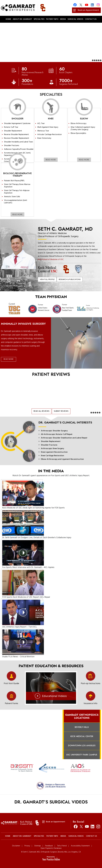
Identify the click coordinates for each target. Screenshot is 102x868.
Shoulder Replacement (13, 131)
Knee (51, 119)
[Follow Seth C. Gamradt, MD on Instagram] (98, 826)
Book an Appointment (88, 10)
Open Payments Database (51, 848)
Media (63, 19)
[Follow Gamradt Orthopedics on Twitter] (81, 5)
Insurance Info (91, 703)
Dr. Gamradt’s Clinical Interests (65, 422)
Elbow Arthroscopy (78, 124)
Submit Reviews (61, 411)
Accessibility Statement (80, 846)
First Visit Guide (11, 683)
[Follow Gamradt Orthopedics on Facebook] (75, 5)
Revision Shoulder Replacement (17, 138)
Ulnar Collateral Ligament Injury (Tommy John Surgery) (83, 128)
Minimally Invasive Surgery (23, 324)
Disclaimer (16, 846)
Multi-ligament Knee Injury (48, 127)
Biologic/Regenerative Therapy (18, 175)
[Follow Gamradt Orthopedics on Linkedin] (92, 5)
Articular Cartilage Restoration (50, 135)
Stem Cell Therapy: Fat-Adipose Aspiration (17, 192)
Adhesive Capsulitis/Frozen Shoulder (19, 149)
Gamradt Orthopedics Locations (82, 716)
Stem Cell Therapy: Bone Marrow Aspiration (17, 186)
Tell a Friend (62, 846)
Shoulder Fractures (12, 146)
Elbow (84, 119)
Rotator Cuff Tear (11, 127)
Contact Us (91, 19)
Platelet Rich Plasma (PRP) (14, 181)
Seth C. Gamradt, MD (65, 229)
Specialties (39, 19)
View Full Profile (47, 279)
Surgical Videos (75, 19)
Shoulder (17, 119)
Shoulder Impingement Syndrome (17, 124)
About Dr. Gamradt (22, 19)
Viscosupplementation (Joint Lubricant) (16, 202)
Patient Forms (11, 703)
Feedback (49, 846)
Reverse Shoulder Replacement (16, 135)
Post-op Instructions (91, 683)
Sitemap (38, 846)
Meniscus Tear (43, 131)
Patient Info (52, 19)
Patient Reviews (51, 374)
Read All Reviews (41, 411)
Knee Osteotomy (44, 138)
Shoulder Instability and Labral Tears (19, 142)
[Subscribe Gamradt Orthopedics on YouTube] (87, 5)
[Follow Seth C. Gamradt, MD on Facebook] (76, 826)
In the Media (51, 471)
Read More (51, 160)
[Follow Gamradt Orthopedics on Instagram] (98, 5)
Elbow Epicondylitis (78, 133)
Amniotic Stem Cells (12, 197)
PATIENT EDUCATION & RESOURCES (51, 666)
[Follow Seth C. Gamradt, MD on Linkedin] (93, 826)
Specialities (51, 94)
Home (8, 19)
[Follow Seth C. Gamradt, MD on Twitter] (81, 826)
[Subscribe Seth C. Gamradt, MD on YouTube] (87, 826)
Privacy (27, 846)
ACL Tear (41, 124)
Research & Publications (70, 279)
